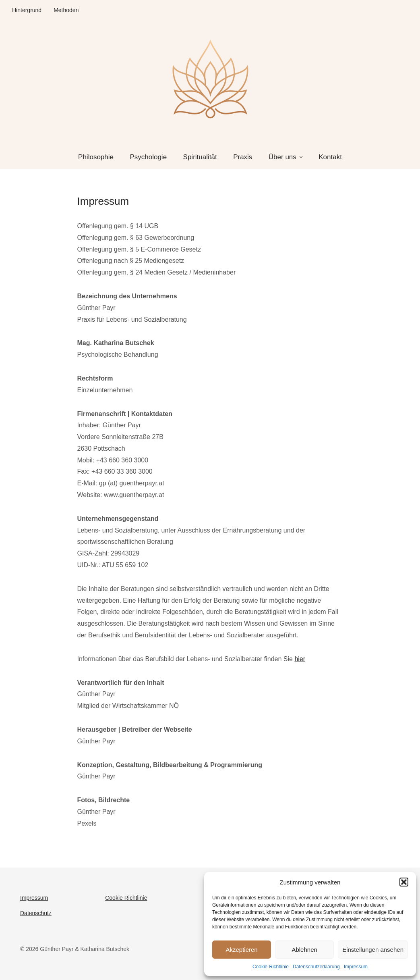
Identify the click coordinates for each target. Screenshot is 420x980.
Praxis (243, 157)
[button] (404, 882)
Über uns (282, 157)
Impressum (356, 967)
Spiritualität (200, 157)
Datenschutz (36, 913)
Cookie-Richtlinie (271, 967)
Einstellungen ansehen (373, 950)
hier (300, 659)
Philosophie (96, 157)
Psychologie (148, 157)
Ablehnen (304, 950)
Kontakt (330, 157)
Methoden (66, 10)
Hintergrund (27, 10)
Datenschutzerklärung (316, 967)
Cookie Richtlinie (126, 898)
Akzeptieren (241, 950)
